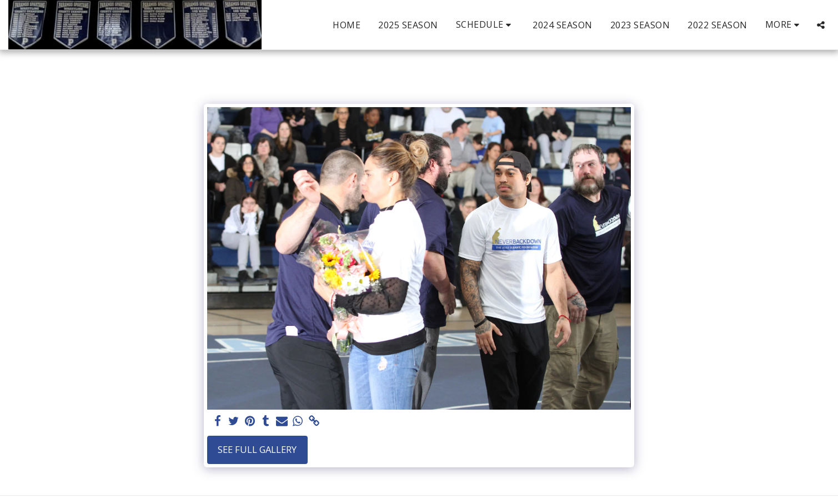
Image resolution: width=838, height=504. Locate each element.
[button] (486, 25)
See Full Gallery (257, 449)
